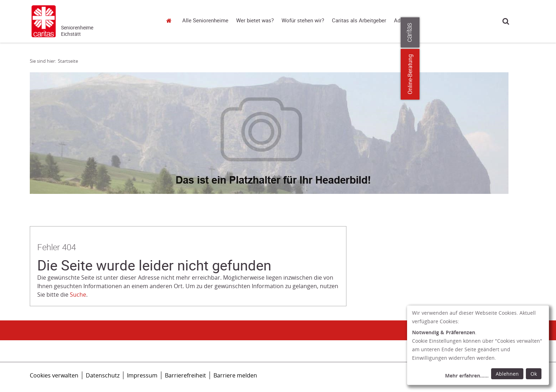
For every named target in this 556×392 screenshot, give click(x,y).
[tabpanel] (269, 133)
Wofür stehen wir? (303, 21)
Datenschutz (103, 375)
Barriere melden (235, 375)
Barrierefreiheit (185, 375)
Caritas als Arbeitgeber (359, 21)
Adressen (405, 21)
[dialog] (478, 345)
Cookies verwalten (54, 375)
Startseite (171, 20)
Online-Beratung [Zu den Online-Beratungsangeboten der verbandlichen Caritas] (546, 74)
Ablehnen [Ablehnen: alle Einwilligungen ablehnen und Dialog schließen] (507, 374)
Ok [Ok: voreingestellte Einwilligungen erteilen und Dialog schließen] (534, 374)
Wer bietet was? (255, 21)
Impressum (142, 375)
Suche (506, 21)
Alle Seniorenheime (205, 21)
